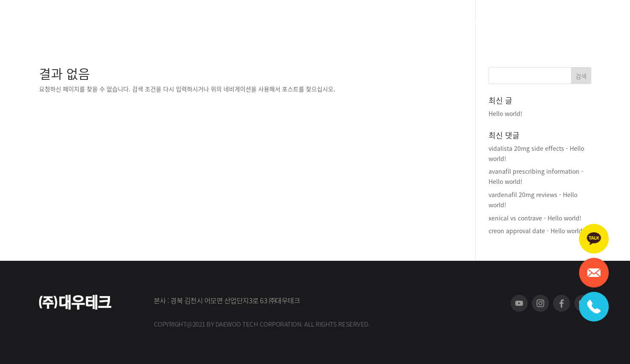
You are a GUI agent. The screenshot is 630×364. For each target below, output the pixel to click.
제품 (253, 22)
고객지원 (302, 22)
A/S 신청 (414, 22)
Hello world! (506, 113)
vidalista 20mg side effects (526, 148)
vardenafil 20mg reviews (523, 195)
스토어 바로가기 (473, 22)
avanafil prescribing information (534, 171)
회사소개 (212, 22)
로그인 (583, 21)
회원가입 (556, 21)
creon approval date (517, 231)
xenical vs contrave (515, 218)
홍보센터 (358, 22)
